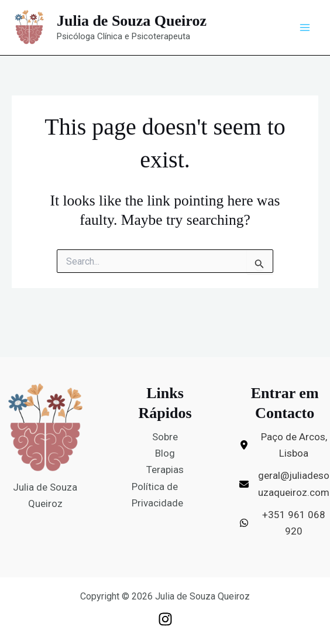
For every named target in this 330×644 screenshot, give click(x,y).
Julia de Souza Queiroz (132, 21)
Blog (165, 453)
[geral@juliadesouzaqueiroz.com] (285, 484)
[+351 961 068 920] (285, 523)
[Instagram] (165, 619)
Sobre (165, 437)
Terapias (165, 470)
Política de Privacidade (157, 495)
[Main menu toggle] (305, 28)
